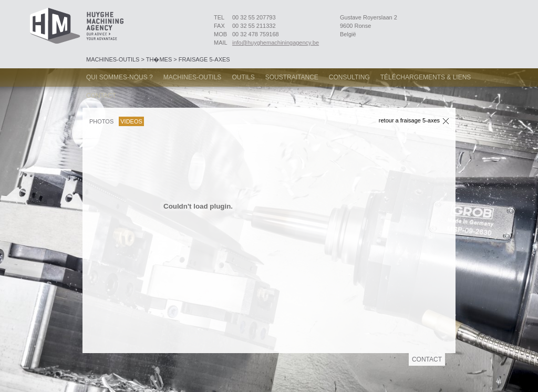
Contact (101, 96)
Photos (101, 121)
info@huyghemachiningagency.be (276, 43)
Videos (131, 121)
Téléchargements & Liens (426, 77)
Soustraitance (292, 77)
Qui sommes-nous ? (120, 77)
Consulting (349, 77)
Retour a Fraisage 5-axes (409, 121)
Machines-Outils (193, 77)
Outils (243, 77)
